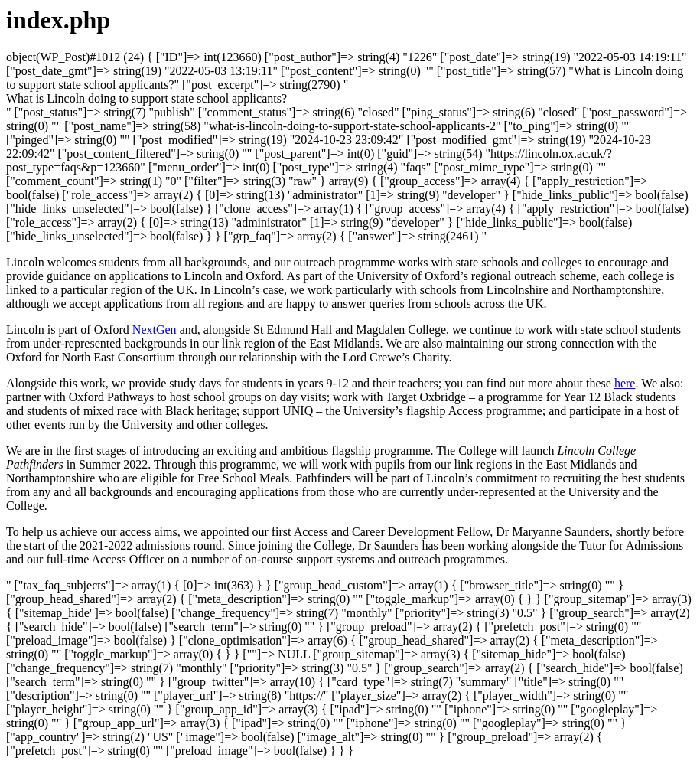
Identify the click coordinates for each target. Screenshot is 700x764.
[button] (147, 98)
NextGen (155, 330)
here (625, 383)
